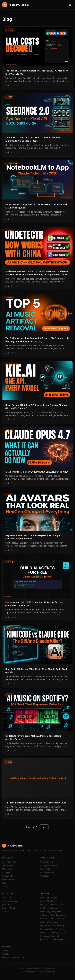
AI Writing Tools (46, 862)
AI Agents (6, 872)
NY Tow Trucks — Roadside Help (53, 940)
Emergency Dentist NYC (49, 936)
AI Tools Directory (10, 862)
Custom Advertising (10, 901)
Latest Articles (8, 905)
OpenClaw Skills (9, 876)
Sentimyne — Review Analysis (52, 905)
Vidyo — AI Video (47, 901)
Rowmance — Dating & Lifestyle (53, 933)
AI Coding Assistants (48, 872)
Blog (4, 883)
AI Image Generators (48, 865)
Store (5, 886)
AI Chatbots (45, 876)
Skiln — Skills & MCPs (48, 898)
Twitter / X (6, 951)
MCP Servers (7, 869)
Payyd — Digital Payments (51, 912)
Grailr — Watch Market (49, 922)
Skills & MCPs (8, 865)
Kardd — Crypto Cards (49, 908)
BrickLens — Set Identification (52, 919)
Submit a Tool (8, 898)
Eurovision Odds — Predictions (52, 929)
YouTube (6, 954)
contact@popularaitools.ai (13, 958)
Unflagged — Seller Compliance (53, 915)
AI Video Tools (46, 869)
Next (44, 827)
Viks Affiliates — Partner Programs (54, 926)
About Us (6, 912)
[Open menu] (70, 5)
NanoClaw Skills (9, 879)
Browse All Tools (9, 908)
